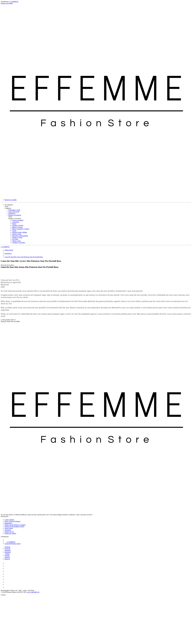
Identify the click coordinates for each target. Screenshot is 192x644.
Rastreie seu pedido (7, 3)
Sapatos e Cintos (17, 237)
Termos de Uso (9, 532)
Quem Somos (9, 528)
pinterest (7, 557)
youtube (7, 554)
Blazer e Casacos (17, 227)
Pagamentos (8, 523)
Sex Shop (15, 239)
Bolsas (14, 224)
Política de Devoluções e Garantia (15, 525)
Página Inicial (9, 250)
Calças (14, 231)
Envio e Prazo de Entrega (12, 521)
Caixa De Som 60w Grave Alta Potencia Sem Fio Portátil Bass (24, 257)
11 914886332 (14, 2)
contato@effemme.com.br (13, 544)
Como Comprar (9, 520)
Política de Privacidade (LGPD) (14, 527)
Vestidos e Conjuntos (19, 243)
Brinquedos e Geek (14, 210)
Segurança (8, 530)
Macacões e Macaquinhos (20, 236)
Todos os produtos (18, 220)
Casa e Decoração (14, 212)
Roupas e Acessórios (15, 215)
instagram (8, 550)
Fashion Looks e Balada (20, 232)
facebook (7, 547)
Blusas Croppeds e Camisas (21, 229)
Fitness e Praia (17, 234)
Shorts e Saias (17, 241)
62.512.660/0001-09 (33, 592)
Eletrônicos (12, 213)
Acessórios (16, 222)
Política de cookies (10, 533)
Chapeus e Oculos (18, 225)
